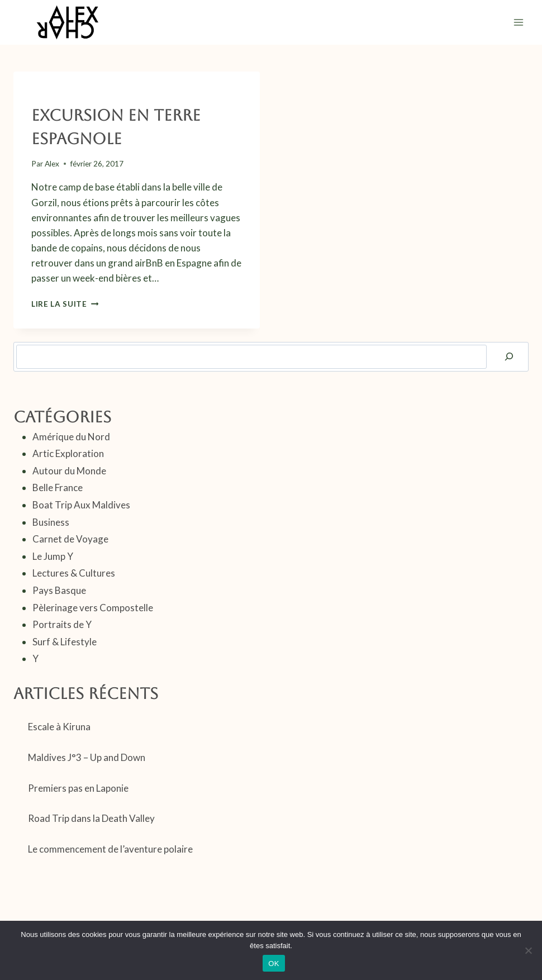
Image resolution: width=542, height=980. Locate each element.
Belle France (58, 487)
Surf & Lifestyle (65, 642)
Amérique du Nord (71, 437)
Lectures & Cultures (74, 573)
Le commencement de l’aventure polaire (110, 849)
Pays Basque (132, 95)
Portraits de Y (62, 624)
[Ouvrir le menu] (518, 22)
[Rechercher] (509, 357)
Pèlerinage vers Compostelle (93, 608)
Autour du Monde (69, 471)
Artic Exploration (68, 453)
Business (51, 522)
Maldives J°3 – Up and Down (87, 757)
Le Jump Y (53, 556)
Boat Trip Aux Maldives (81, 505)
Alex (52, 164)
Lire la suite (65, 304)
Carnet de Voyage (67, 95)
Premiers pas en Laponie (78, 788)
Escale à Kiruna (59, 727)
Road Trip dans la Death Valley (91, 818)
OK (274, 964)
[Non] (528, 950)
